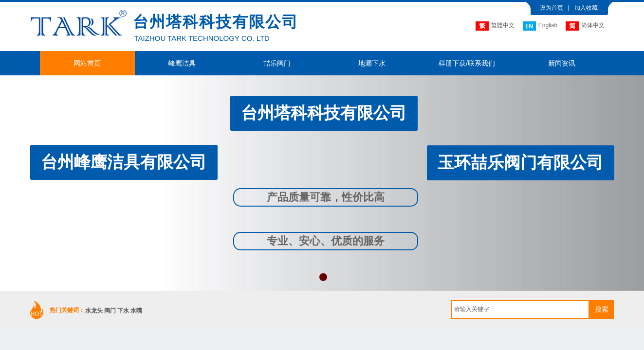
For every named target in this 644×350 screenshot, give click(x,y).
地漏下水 (372, 63)
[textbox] (520, 309)
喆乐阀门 (277, 63)
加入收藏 (586, 8)
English (540, 26)
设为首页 (552, 8)
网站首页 (87, 63)
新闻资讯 (562, 63)
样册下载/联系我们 (467, 63)
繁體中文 (495, 26)
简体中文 (585, 26)
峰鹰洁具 (182, 63)
